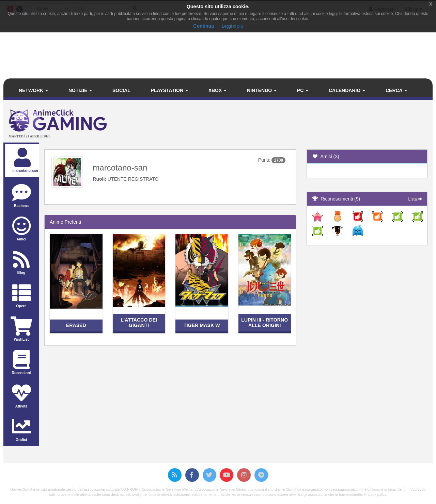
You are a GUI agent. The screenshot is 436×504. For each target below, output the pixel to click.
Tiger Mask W (202, 325)
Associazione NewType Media (167, 489)
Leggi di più (232, 26)
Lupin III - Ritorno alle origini (264, 322)
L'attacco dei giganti (139, 322)
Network (33, 90)
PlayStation (169, 90)
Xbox (218, 90)
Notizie (80, 90)
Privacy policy (375, 494)
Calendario (347, 90)
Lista (415, 199)
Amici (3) (326, 157)
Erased (76, 325)
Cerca (396, 90)
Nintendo (262, 90)
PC (303, 90)
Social (121, 90)
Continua (204, 26)
